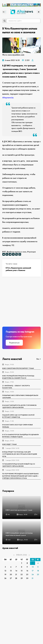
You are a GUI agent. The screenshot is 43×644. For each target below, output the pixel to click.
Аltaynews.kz (8, 98)
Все (39, 359)
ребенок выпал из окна (17, 252)
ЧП (5, 252)
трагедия (32, 252)
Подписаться (14, 343)
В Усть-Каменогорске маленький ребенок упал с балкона (18, 269)
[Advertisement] (21, 302)
